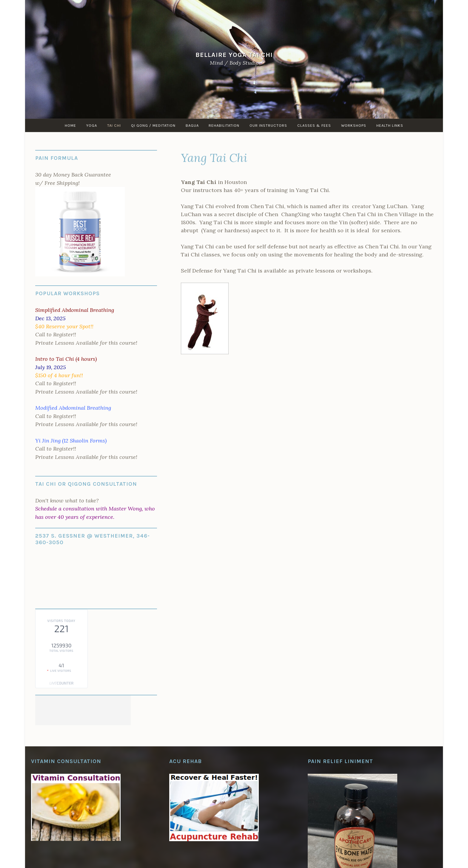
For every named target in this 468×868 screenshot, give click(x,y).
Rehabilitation (224, 125)
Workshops (354, 125)
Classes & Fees (314, 125)
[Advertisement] (83, 710)
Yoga (92, 125)
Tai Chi (114, 125)
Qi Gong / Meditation (153, 125)
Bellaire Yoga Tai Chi (234, 55)
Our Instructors (269, 125)
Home (70, 125)
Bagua (192, 125)
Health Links (390, 125)
